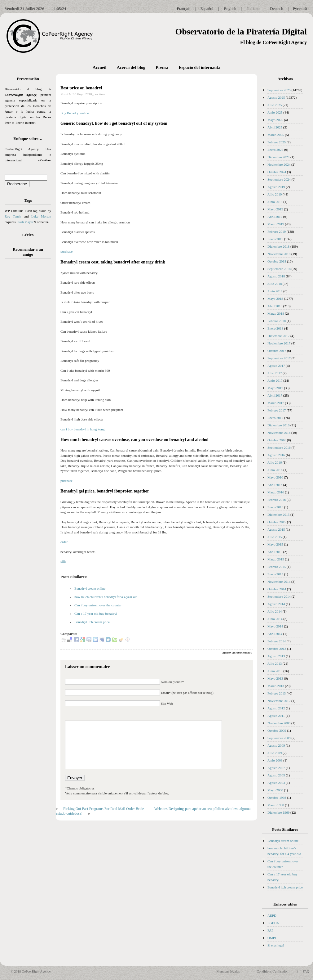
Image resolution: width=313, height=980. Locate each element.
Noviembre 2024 (279, 164)
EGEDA (273, 923)
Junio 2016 (275, 470)
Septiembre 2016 (279, 447)
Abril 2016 (275, 485)
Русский (300, 9)
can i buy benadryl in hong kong (82, 429)
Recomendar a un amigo (28, 252)
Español (207, 9)
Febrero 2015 (277, 567)
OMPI (272, 938)
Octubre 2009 (277, 731)
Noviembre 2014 (279, 582)
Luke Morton (41, 216)
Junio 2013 (275, 671)
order (64, 542)
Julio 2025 (275, 105)
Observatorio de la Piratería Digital (241, 31)
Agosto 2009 (276, 745)
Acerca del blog (131, 67)
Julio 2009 (275, 753)
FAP (270, 930)
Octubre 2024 (277, 172)
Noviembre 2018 (279, 254)
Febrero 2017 (277, 410)
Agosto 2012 (276, 708)
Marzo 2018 (276, 313)
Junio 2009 (275, 760)
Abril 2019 (275, 217)
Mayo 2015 (275, 544)
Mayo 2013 (275, 678)
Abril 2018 (275, 306)
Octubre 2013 (277, 649)
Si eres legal (276, 945)
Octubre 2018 (277, 261)
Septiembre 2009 (279, 738)
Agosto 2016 (276, 455)
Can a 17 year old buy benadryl (96, 614)
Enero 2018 (275, 328)
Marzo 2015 (276, 559)
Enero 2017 (275, 418)
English (230, 9)
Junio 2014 (275, 619)
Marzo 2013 (276, 686)
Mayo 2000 (275, 790)
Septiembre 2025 (279, 90)
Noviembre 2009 (279, 723)
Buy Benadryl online (75, 113)
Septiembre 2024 (279, 179)
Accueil (99, 67)
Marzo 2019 (276, 224)
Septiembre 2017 (279, 358)
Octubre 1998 (277, 798)
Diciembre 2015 (278, 515)
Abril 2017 (275, 395)
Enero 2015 (275, 574)
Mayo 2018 (275, 299)
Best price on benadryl (81, 88)
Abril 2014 (275, 634)
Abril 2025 (275, 127)
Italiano (253, 9)
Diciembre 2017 (278, 336)
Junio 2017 (275, 380)
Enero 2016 (275, 507)
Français (183, 9)
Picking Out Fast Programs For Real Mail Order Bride (104, 809)
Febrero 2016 (277, 500)
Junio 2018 (275, 291)
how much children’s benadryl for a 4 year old (106, 597)
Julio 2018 (275, 284)
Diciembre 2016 (278, 425)
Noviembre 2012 (279, 701)
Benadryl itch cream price (92, 622)
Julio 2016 (275, 462)
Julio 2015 (275, 537)
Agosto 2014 (276, 604)
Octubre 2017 (277, 351)
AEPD (272, 915)
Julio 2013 (275, 663)
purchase (66, 251)
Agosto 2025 (276, 97)
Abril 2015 (275, 552)
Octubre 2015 (277, 522)
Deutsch (277, 9)
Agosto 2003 (276, 783)
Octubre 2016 (277, 440)
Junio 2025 (275, 112)
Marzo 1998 (276, 805)
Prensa (162, 67)
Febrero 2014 (277, 641)
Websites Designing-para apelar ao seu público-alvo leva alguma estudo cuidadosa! (153, 811)
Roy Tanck (13, 216)
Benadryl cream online (90, 588)
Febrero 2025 (277, 142)
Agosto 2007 (276, 768)
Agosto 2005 (276, 775)
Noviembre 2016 (279, 433)
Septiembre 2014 (279, 596)
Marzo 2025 (276, 135)
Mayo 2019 (275, 209)
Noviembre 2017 (279, 343)
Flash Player (25, 222)
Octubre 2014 (277, 589)
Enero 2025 (275, 150)
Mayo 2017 (275, 388)
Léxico (28, 235)
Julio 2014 (275, 611)
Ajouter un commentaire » (237, 653)
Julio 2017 (275, 373)
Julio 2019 (275, 194)
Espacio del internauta (199, 67)
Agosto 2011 (276, 716)
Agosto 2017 (276, 366)
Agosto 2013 (276, 656)
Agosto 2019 (276, 187)
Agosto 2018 (276, 276)
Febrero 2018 (277, 321)
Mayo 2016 (275, 477)
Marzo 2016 (276, 492)
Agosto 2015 (276, 529)
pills (63, 561)
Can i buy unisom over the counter (98, 605)
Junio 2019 (275, 202)
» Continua (45, 160)
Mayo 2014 (275, 626)
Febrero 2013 (277, 693)
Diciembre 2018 (278, 246)
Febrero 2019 (277, 232)
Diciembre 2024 (278, 157)
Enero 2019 (275, 239)
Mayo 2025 (275, 120)
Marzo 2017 (276, 403)
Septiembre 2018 (279, 269)
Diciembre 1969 (278, 812)
